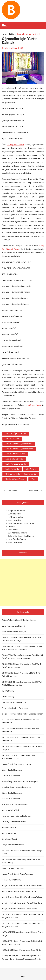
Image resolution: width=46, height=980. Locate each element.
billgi (6, 48)
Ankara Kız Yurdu (12, 439)
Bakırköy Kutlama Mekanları (14, 822)
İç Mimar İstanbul (16, 517)
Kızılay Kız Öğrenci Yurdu (16, 464)
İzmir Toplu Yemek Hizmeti (13, 626)
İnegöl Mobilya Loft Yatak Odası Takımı (19, 891)
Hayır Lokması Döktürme (13, 868)
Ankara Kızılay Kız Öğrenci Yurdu (19, 444)
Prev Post (12, 491)
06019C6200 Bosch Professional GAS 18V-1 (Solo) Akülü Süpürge (21, 666)
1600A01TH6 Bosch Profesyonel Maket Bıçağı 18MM (22, 852)
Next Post (34, 491)
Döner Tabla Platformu (12, 770)
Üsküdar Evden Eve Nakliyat (14, 702)
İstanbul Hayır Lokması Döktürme (17, 787)
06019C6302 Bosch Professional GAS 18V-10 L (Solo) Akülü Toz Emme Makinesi (23, 657)
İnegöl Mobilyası (15, 542)
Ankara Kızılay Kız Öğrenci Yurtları (19, 449)
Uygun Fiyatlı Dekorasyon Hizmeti (17, 764)
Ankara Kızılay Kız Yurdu (15, 454)
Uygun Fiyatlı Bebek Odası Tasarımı (17, 874)
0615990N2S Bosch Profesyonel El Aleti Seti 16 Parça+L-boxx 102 (23, 925)
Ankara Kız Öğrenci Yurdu (15, 434)
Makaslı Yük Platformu (12, 880)
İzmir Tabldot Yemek (17, 539)
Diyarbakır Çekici (9, 839)
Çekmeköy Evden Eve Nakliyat (21, 536)
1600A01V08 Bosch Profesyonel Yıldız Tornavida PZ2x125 (18, 757)
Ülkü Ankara (31, 469)
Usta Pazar (13, 530)
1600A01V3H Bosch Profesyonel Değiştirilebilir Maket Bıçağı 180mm (22, 943)
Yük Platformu (8, 691)
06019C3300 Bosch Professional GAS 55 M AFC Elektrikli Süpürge (21, 639)
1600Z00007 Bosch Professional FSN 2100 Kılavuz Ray (21, 721)
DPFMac (12, 526)
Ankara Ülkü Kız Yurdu (14, 459)
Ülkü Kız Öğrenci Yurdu (15, 479)
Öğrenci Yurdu (35, 405)
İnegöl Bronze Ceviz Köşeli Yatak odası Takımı (22, 897)
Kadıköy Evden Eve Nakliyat (14, 632)
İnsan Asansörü (9, 827)
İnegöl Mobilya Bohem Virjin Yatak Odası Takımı (23, 903)
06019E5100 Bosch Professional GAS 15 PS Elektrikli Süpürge (21, 675)
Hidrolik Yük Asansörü (11, 776)
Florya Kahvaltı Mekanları (13, 845)
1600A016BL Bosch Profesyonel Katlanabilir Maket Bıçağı (21, 861)
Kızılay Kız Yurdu (12, 469)
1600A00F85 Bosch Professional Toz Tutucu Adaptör (22, 748)
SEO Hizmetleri (14, 514)
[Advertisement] (23, 582)
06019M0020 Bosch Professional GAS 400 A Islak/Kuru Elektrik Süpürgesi (22, 648)
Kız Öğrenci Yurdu (15, 145)
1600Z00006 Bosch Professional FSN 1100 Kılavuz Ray (21, 739)
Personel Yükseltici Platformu (21, 523)
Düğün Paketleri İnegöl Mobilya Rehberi (19, 620)
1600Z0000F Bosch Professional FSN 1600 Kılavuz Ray (21, 730)
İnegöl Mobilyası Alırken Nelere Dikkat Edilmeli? (22, 714)
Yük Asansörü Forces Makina (15, 804)
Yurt (33, 479)
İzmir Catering (8, 697)
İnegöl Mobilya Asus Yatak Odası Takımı (19, 909)
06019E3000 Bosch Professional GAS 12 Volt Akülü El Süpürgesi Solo (22, 684)
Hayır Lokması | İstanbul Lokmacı (16, 816)
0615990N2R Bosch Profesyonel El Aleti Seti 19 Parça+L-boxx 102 (23, 916)
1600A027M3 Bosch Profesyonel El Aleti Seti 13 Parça (23, 934)
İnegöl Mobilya (14, 520)
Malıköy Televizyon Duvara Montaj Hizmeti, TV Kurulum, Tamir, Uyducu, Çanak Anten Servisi (22, 957)
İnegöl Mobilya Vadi (10, 810)
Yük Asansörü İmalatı (17, 533)
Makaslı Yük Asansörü (11, 799)
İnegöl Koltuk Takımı (17, 511)
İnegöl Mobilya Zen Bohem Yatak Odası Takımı (22, 886)
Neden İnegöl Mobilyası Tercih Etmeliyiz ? (20, 781)
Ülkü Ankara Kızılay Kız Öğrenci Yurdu (21, 474)
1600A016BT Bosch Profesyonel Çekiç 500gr (22, 950)
